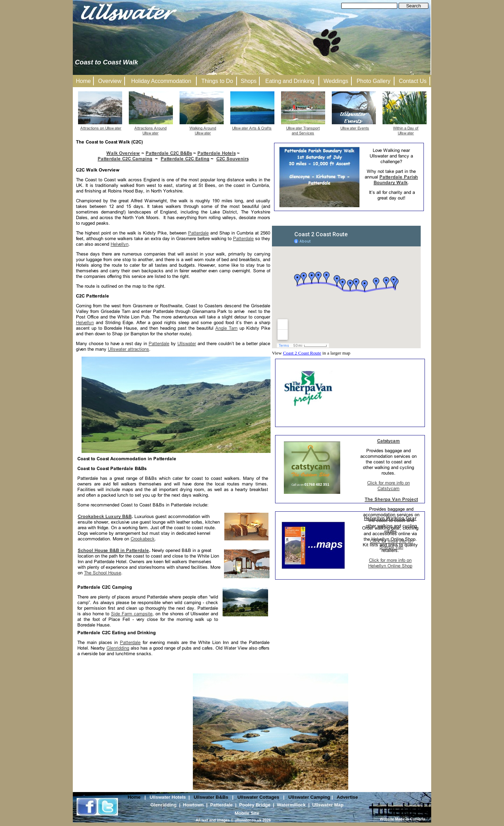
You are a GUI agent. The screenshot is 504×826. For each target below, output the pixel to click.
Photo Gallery (374, 81)
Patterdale (221, 805)
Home (134, 797)
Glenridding (164, 805)
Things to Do (217, 81)
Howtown (193, 805)
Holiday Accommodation (161, 81)
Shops (249, 81)
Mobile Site (247, 813)
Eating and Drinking (290, 81)
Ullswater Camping (309, 797)
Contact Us (413, 81)
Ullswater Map (328, 805)
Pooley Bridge (255, 805)
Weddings (336, 81)
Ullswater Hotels (168, 797)
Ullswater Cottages (258, 797)
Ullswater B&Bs (211, 797)
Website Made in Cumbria (402, 819)
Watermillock (291, 805)
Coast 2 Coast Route (302, 353)
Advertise (347, 797)
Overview (110, 81)
